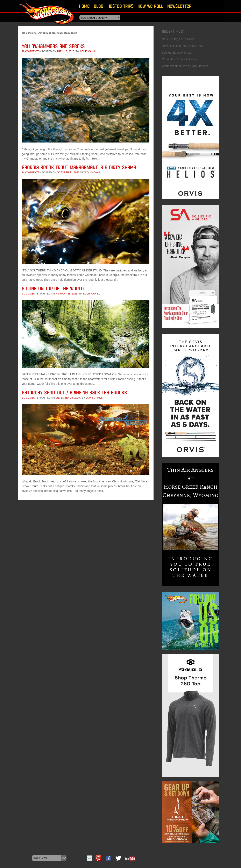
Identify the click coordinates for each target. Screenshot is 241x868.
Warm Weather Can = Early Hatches (185, 66)
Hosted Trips (120, 6)
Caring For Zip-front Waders (180, 59)
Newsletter (179, 6)
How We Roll (150, 6)
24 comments (31, 173)
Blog (99, 6)
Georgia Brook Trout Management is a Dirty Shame (79, 167)
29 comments (31, 51)
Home (84, 6)
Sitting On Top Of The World (53, 288)
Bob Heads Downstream (178, 53)
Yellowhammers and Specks (53, 46)
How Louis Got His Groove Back (183, 46)
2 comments (30, 398)
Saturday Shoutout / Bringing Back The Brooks (74, 392)
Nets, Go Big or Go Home (178, 39)
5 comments (30, 294)
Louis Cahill (88, 51)
